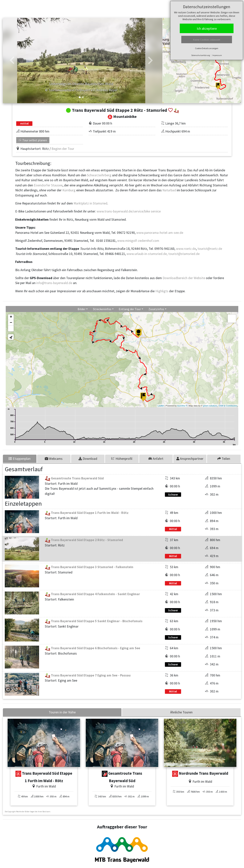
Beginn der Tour (63, 149)
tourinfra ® (182, 406)
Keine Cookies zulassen (207, 40)
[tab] (54, 459)
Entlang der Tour (130, 309)
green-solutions (210, 406)
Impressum (217, 55)
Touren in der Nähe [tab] (62, 712)
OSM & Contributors (228, 406)
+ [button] (11, 317)
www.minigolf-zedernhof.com (138, 241)
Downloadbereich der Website (184, 278)
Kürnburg (69, 190)
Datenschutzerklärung (201, 55)
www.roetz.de (186, 249)
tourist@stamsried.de (184, 254)
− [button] (11, 323)
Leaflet (161, 406)
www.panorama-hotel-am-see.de (160, 233)
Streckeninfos (102, 309)
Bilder (81, 309)
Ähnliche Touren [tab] (181, 712)
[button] (12, 61)
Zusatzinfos (156, 309)
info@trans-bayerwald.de (54, 283)
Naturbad (170, 190)
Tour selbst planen (33, 140)
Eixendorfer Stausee (48, 185)
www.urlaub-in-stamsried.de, (147, 254)
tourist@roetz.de (210, 249)
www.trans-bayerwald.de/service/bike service (128, 211)
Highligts (162, 291)
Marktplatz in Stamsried (90, 203)
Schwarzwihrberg (100, 175)
